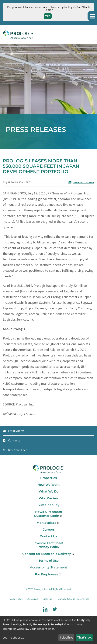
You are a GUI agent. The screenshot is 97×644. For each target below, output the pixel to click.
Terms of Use (49, 561)
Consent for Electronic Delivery (48, 554)
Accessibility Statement (49, 567)
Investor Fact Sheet (48, 543)
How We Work (48, 485)
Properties (48, 478)
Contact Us (48, 536)
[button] (92, 16)
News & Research (49, 512)
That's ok (84, 637)
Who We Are (48, 498)
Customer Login (49, 516)
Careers (49, 530)
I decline (66, 637)
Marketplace (48, 523)
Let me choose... (13, 638)
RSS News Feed (18, 450)
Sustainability (49, 505)
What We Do (49, 491)
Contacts (14, 440)
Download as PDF (81, 182)
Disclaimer (33, 599)
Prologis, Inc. (41, 589)
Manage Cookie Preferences (73, 599)
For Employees (48, 574)
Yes (48, 16)
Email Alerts (16, 431)
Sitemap (48, 599)
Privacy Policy (48, 547)
